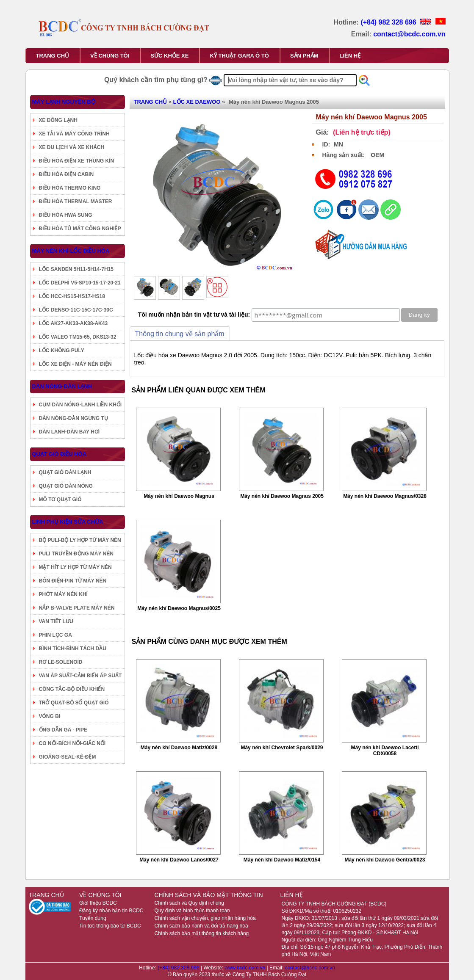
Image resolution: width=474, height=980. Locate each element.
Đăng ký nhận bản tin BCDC (111, 911)
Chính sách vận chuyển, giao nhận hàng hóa (205, 918)
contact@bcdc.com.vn (409, 34)
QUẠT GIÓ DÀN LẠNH (65, 472)
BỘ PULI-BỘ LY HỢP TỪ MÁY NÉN (80, 540)
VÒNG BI (50, 716)
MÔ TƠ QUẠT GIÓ (60, 500)
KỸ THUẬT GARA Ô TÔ (239, 56)
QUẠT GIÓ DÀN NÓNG (66, 486)
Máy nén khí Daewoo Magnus (179, 496)
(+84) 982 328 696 (389, 22)
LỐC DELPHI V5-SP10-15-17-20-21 (80, 283)
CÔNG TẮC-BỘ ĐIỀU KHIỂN (72, 689)
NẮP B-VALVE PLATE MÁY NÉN (77, 608)
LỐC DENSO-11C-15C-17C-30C (76, 310)
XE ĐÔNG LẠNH (58, 120)
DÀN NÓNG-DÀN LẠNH (62, 386)
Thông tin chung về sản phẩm (180, 334)
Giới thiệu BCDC (98, 903)
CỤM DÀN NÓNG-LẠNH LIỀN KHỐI (80, 405)
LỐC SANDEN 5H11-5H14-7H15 (76, 269)
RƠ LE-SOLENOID (61, 662)
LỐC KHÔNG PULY (62, 351)
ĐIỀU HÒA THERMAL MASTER (76, 202)
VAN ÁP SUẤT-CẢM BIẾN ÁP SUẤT (80, 676)
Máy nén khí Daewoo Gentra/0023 (385, 860)
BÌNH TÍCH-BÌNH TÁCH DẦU (73, 649)
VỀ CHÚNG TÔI (110, 56)
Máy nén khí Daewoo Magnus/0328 (385, 496)
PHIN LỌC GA (55, 635)
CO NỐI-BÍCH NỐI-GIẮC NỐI (72, 743)
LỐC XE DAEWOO (197, 102)
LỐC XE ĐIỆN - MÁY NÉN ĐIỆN (75, 364)
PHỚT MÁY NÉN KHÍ (63, 594)
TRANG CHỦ (53, 56)
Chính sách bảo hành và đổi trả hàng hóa (201, 926)
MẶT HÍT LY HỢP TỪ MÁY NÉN (75, 567)
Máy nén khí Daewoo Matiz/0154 (282, 860)
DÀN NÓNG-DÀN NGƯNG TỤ (73, 418)
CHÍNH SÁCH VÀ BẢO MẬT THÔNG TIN (208, 895)
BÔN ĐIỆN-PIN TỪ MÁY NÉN (73, 581)
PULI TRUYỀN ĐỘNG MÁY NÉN (76, 554)
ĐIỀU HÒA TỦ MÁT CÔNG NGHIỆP (80, 229)
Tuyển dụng (93, 918)
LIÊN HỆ (350, 56)
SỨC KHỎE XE (169, 56)
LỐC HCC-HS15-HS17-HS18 (72, 296)
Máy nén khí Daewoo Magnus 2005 (282, 496)
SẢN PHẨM (304, 56)
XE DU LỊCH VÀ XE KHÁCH (72, 147)
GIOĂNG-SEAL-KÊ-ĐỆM (68, 757)
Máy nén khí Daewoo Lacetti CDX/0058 (385, 751)
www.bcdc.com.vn (245, 968)
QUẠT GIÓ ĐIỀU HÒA (59, 454)
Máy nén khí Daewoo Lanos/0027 (179, 860)
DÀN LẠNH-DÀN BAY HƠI (69, 432)
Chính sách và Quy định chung (189, 903)
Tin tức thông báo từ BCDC (110, 926)
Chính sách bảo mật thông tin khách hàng (201, 933)
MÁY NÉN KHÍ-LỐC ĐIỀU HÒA (71, 251)
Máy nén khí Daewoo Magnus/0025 (179, 608)
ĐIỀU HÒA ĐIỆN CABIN (67, 174)
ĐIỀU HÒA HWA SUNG (66, 215)
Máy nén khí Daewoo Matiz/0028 (179, 748)
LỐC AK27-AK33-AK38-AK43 (73, 323)
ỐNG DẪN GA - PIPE (63, 730)
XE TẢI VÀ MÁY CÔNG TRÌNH (74, 134)
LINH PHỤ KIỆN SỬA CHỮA (68, 522)
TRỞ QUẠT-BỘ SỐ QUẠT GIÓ (74, 703)
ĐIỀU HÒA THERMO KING (70, 188)
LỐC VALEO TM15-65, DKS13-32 (78, 337)
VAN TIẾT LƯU (56, 621)
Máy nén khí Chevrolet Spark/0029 (282, 748)
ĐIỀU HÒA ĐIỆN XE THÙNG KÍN (77, 161)
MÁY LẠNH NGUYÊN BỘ (64, 102)
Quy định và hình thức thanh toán (192, 911)
